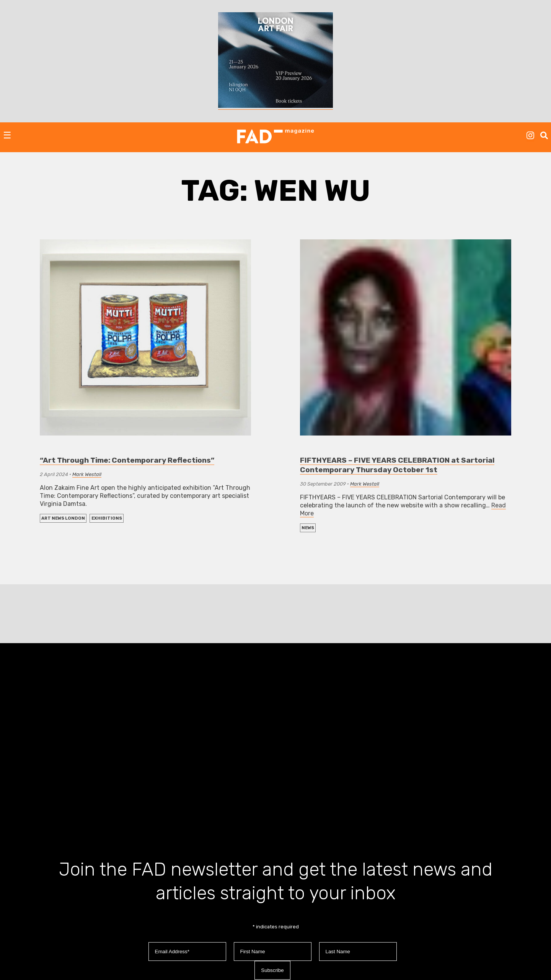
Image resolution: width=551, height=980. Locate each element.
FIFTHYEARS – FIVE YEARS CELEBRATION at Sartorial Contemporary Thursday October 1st (397, 465)
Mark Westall (87, 474)
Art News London (63, 518)
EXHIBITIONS (107, 518)
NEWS (308, 528)
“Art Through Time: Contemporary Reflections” (127, 460)
